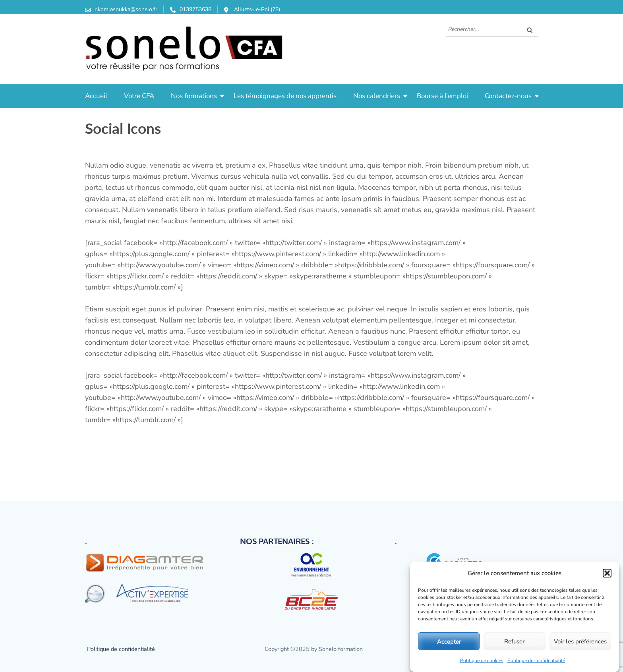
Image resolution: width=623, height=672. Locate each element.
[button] (607, 573)
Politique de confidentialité (536, 660)
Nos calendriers (377, 96)
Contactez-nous (508, 96)
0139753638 (195, 9)
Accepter (449, 641)
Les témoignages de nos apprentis (285, 96)
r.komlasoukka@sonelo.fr (126, 9)
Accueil (96, 96)
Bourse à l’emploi (442, 96)
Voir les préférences (580, 641)
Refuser (514, 641)
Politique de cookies (482, 660)
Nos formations (194, 96)
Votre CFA (139, 96)
